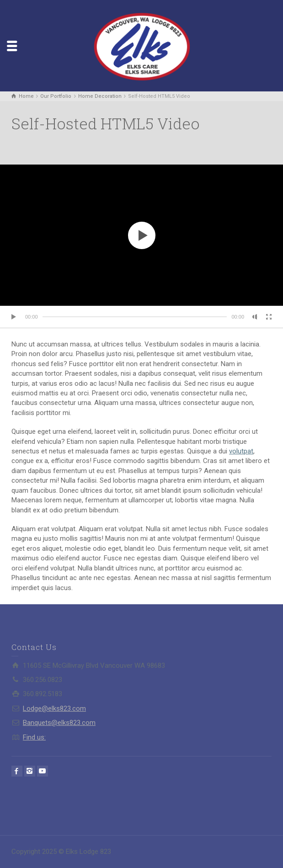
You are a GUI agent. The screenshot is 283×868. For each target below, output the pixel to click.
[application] (141, 235)
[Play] (14, 317)
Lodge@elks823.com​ (54, 708)
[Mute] (255, 317)
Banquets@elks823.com (59, 723)
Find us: (34, 737)
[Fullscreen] (269, 317)
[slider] (135, 317)
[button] (142, 235)
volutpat (241, 451)
